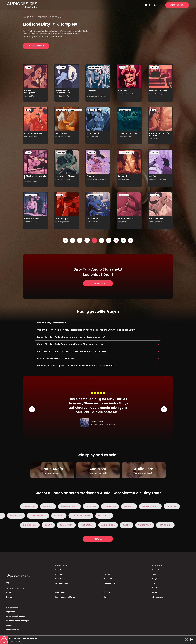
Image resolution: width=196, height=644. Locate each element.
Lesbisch (156, 570)
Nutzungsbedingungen (16, 616)
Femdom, (90, 179)
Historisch (89, 525)
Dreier (28, 67)
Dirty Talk (66, 96)
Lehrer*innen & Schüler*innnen (69, 110)
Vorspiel (92, 153)
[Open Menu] (161, 5)
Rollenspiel (158, 222)
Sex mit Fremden (95, 67)
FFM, (26, 137)
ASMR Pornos (60, 592)
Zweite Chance (71, 506)
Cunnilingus (32, 525)
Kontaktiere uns (13, 630)
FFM (33, 96)
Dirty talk (56, 17)
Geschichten (109, 579)
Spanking (61, 67)
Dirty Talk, (90, 137)
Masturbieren (125, 110)
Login (8, 583)
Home (26, 17)
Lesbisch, (153, 179)
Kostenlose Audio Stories (65, 597)
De (33, 17)
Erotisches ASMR (61, 583)
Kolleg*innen (31, 195)
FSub (35, 222)
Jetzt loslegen (36, 46)
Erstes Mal (124, 195)
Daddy (50, 525)
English (9, 592)
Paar (97, 137)
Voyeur (162, 94)
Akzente (107, 592)
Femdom (155, 67)
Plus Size (50, 506)
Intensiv (35, 181)
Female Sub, (154, 94)
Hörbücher (59, 588)
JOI (154, 583)
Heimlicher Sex (94, 110)
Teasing (67, 179)
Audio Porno (60, 579)
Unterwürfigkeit (101, 179)
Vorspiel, (27, 96)
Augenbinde (65, 222)
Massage (61, 153)
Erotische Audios (62, 570)
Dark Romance (36, 516)
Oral (128, 179)
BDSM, (58, 137)
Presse (9, 625)
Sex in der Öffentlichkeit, (92, 95)
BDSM (122, 67)
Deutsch (10, 597)
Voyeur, (121, 137)
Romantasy (68, 525)
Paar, (57, 222)
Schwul (155, 574)
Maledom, (122, 94)
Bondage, (28, 181)
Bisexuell (94, 222)
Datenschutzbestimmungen (18, 621)
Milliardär (14, 516)
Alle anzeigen (158, 597)
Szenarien (108, 588)
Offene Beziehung (35, 137)
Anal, (89, 222)
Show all (98, 539)
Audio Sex (59, 574)
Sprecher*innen (110, 583)
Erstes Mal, (28, 222)
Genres (107, 597)
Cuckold (93, 506)
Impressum (11, 612)
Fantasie (42, 17)
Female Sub (131, 94)
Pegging (57, 516)
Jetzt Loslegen (177, 5)
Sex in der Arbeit (79, 516)
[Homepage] (76, 5)
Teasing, (59, 96)
